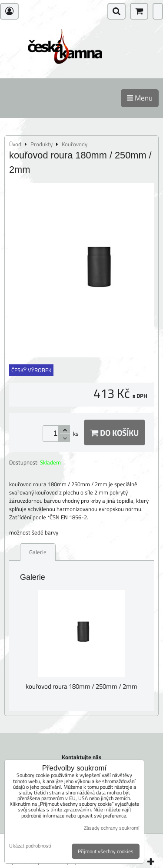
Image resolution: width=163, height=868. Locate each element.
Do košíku (115, 432)
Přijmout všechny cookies (106, 851)
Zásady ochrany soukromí (112, 828)
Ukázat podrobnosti (30, 846)
